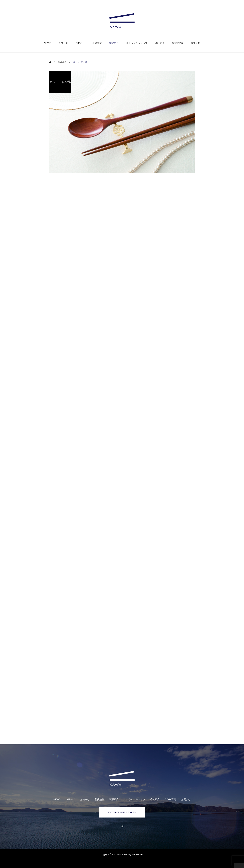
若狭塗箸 (97, 43)
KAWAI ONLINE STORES (122, 812)
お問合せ (195, 43)
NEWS (47, 43)
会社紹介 (160, 43)
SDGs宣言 (177, 43)
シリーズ (63, 43)
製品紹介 (114, 43)
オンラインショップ (137, 43)
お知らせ (80, 43)
